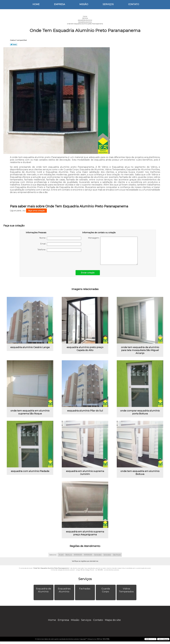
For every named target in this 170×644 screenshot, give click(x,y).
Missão (84, 4)
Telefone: (59, 250)
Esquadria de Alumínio (44, 590)
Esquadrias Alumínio (64, 590)
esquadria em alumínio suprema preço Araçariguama (85, 533)
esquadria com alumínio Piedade (30, 471)
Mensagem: (113, 251)
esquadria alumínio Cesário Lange (30, 347)
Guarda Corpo (106, 590)
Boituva (69, 555)
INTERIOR (78, 555)
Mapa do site (113, 620)
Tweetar (14, 44)
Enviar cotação (88, 273)
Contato (134, 4)
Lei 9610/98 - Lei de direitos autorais (107, 570)
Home (36, 4)
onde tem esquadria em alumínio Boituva (140, 473)
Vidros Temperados (127, 590)
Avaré (61, 555)
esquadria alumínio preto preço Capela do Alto (85, 349)
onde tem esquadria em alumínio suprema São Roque (30, 412)
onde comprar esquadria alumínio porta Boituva (140, 412)
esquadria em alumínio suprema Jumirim (85, 473)
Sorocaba (98, 555)
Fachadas (85, 589)
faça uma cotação (36, 211)
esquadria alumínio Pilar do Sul (85, 411)
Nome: (60, 238)
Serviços (108, 4)
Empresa (59, 4)
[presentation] (43, 259)
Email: (61, 244)
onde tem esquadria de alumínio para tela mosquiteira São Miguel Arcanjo (140, 350)
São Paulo (117, 555)
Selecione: (53, 555)
